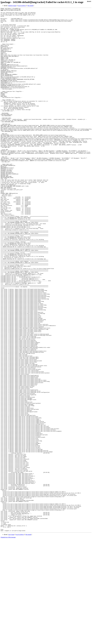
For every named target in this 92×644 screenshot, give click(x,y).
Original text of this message (8, 641)
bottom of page (12, 6)
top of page (11, 638)
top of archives (22, 6)
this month (30, 6)
